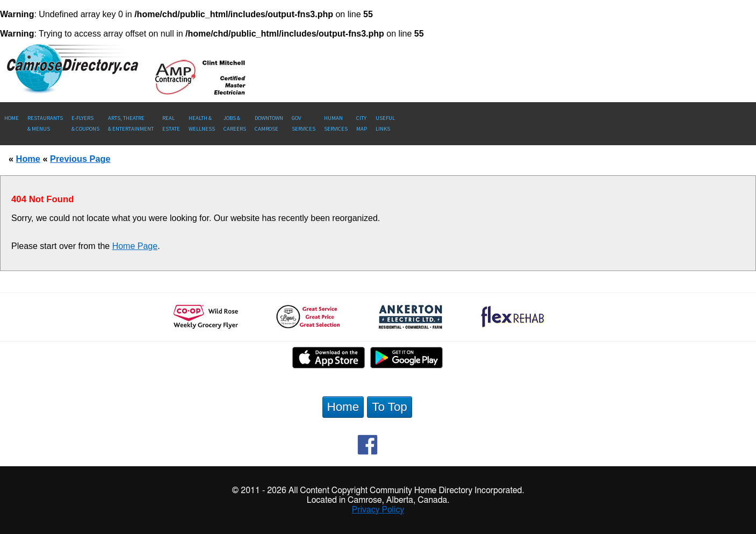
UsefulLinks (385, 123)
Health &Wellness (202, 123)
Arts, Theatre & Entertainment (131, 123)
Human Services (336, 123)
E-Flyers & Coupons (85, 123)
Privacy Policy (378, 510)
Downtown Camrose (269, 123)
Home (12, 118)
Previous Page (80, 159)
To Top (390, 407)
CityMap (362, 123)
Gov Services (304, 123)
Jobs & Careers (235, 123)
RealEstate (171, 123)
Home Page (135, 246)
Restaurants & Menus (45, 123)
